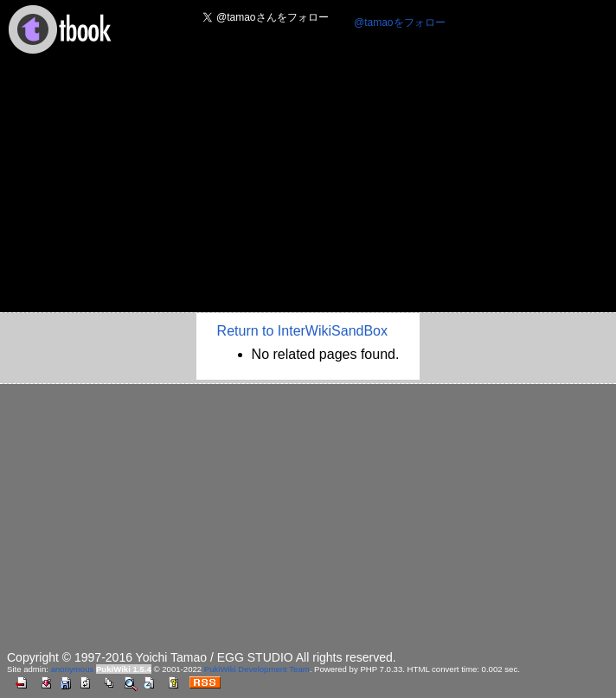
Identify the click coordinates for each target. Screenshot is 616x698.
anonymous (73, 669)
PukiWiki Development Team (257, 669)
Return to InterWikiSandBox (302, 331)
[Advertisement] (308, 189)
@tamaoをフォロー (400, 22)
